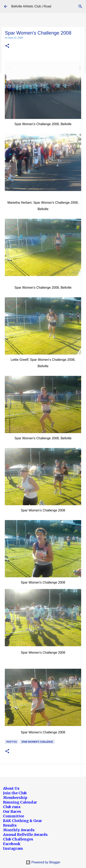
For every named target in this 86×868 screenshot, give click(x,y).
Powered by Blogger (43, 862)
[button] (7, 46)
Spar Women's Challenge (37, 742)
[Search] (80, 6)
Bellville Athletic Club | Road (31, 6)
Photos (12, 742)
